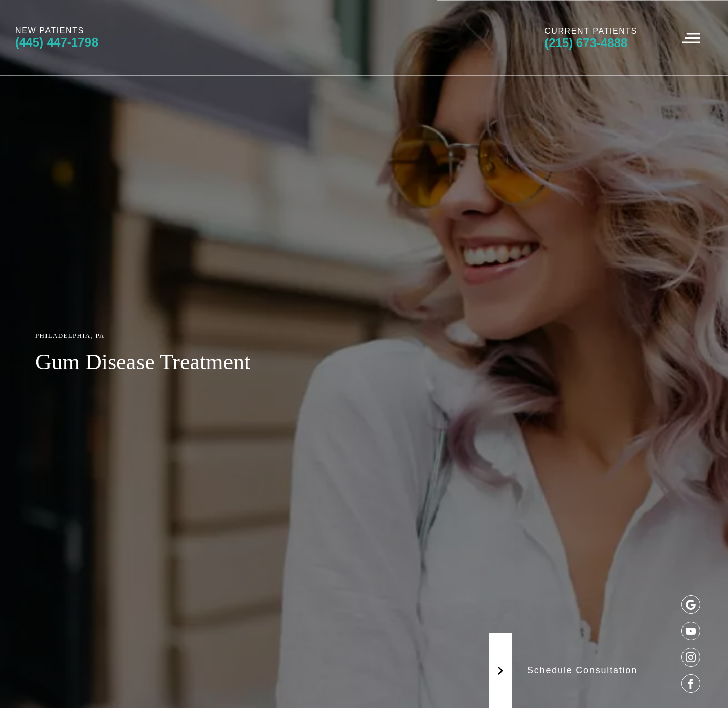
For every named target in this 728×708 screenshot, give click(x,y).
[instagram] (691, 657)
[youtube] (691, 631)
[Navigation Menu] (690, 38)
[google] (691, 605)
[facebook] (691, 683)
